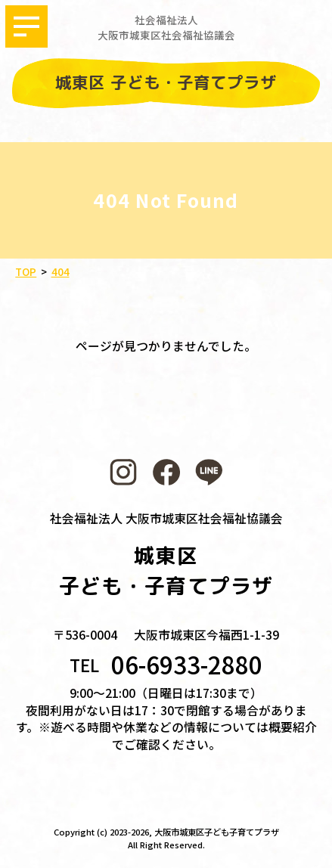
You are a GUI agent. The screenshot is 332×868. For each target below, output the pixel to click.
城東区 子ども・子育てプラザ (166, 82)
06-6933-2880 (187, 665)
